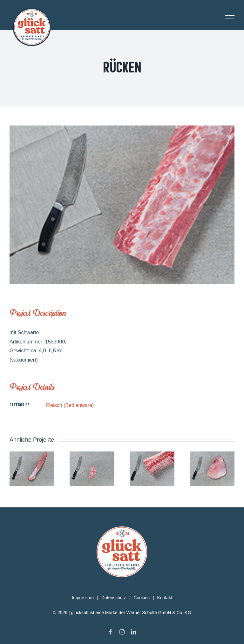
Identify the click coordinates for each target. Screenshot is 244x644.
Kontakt (165, 598)
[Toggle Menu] (230, 16)
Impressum (83, 598)
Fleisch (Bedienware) (70, 405)
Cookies (142, 598)
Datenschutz (114, 598)
